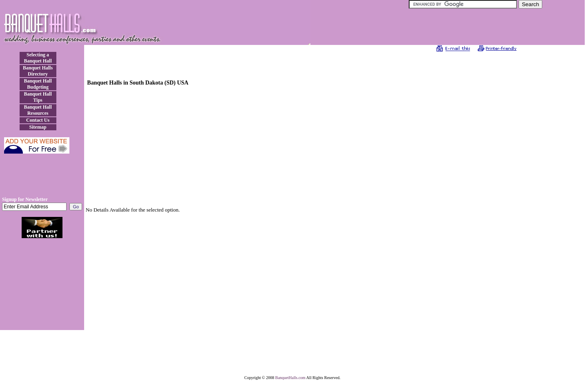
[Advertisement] (42, 178)
